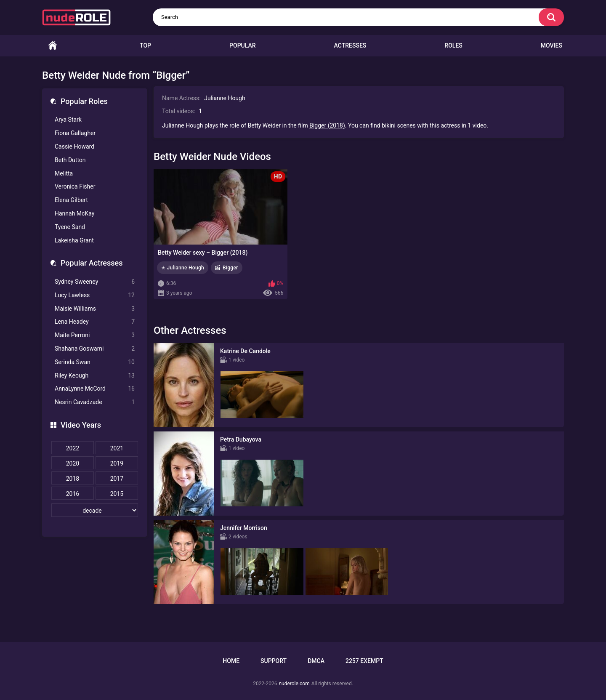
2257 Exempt (364, 661)
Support (274, 661)
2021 (117, 448)
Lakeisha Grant (74, 240)
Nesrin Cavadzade (95, 402)
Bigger (230, 268)
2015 (117, 494)
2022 (73, 448)
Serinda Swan (95, 362)
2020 (73, 463)
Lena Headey (95, 322)
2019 (117, 463)
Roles (453, 45)
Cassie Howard (74, 146)
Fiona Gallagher (75, 133)
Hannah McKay (74, 213)
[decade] (95, 510)
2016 (73, 494)
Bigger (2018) (327, 125)
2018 (73, 479)
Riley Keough (95, 376)
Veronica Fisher (75, 186)
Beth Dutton (70, 160)
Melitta (64, 173)
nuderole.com (294, 684)
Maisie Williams (95, 309)
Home (53, 46)
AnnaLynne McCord (95, 389)
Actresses (350, 45)
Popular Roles (84, 101)
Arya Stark (68, 120)
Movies (552, 45)
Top (145, 45)
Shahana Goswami (95, 349)
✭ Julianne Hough (183, 268)
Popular (242, 45)
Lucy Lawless (95, 295)
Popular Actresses (92, 263)
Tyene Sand (70, 227)
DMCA (316, 661)
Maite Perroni (95, 335)
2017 (117, 479)
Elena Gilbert (71, 200)
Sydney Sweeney (95, 282)
